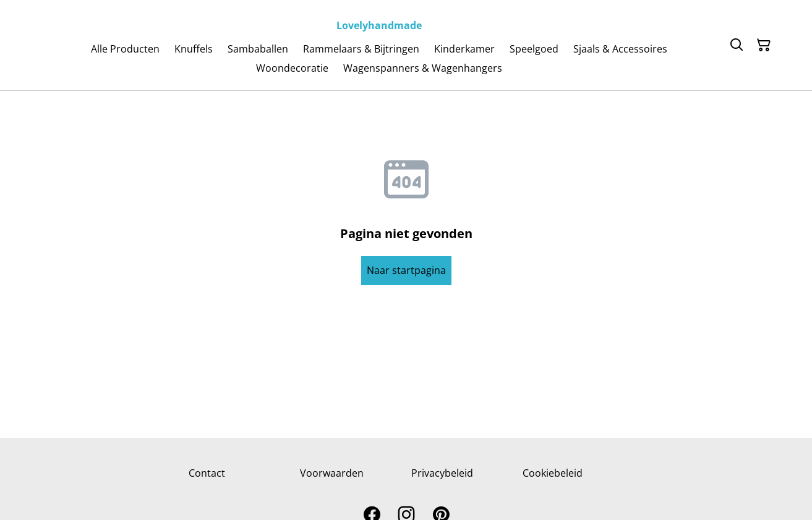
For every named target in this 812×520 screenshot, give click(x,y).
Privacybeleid (442, 473)
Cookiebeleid (553, 473)
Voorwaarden (332, 473)
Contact (207, 473)
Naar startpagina (406, 270)
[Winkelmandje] (764, 45)
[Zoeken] (737, 45)
